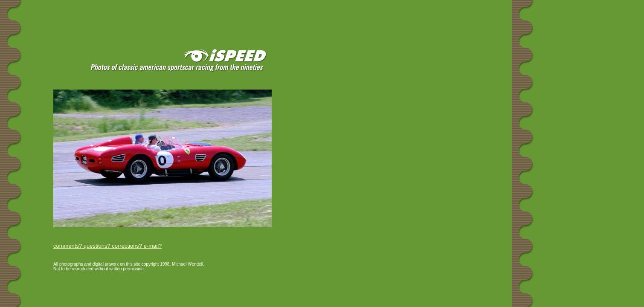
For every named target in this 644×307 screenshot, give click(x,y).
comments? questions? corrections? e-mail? (107, 246)
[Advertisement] (102, 14)
